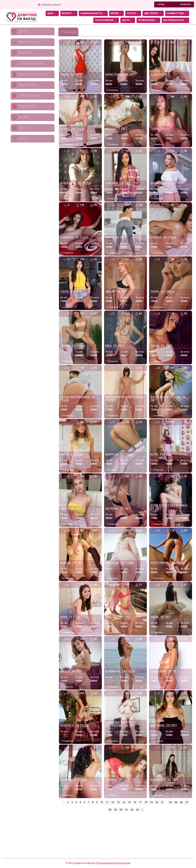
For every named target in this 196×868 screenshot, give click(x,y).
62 (132, 810)
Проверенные (148, 20)
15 (129, 802)
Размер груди (177, 13)
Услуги (133, 13)
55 (176, 802)
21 (162, 802)
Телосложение (106, 20)
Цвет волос (153, 13)
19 (151, 802)
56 (181, 802)
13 (118, 802)
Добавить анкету (49, 5)
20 (157, 802)
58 (110, 810)
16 (135, 802)
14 (124, 802)
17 (140, 802)
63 (138, 810)
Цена (52, 13)
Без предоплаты (175, 20)
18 (146, 802)
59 (115, 810)
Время (116, 13)
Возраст (69, 13)
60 (121, 810)
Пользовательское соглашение (113, 863)
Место (128, 20)
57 (187, 802)
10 (102, 802)
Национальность (93, 13)
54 (170, 802)
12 (113, 802)
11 (107, 802)
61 (126, 810)
